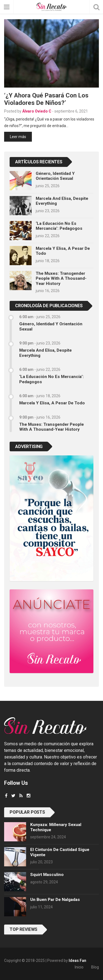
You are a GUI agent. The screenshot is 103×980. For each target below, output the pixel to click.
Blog (95, 967)
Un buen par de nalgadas (55, 900)
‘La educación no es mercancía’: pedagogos (59, 226)
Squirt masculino (47, 875)
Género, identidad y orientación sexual (55, 176)
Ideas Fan (77, 961)
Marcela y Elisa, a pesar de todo (52, 403)
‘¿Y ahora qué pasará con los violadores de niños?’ (46, 99)
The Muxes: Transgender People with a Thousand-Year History (61, 278)
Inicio (79, 967)
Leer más (18, 137)
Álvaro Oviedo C (37, 111)
